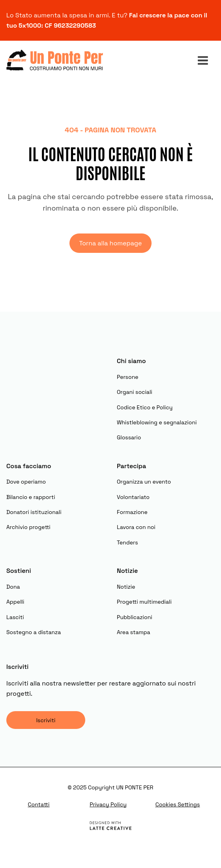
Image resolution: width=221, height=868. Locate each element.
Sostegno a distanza (34, 632)
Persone (128, 377)
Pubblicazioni (135, 617)
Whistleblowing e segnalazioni (157, 422)
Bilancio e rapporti (31, 497)
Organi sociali (135, 392)
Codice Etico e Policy (145, 407)
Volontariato (133, 497)
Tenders (127, 542)
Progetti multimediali (144, 602)
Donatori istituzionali (34, 512)
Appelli (15, 602)
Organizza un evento (144, 482)
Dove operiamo (26, 482)
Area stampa (134, 632)
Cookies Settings (178, 804)
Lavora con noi (136, 527)
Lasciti (15, 617)
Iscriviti (46, 720)
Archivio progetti (28, 527)
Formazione (132, 512)
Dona (13, 587)
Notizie (126, 587)
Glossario (129, 437)
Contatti (39, 804)
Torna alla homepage (110, 243)
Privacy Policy (108, 804)
